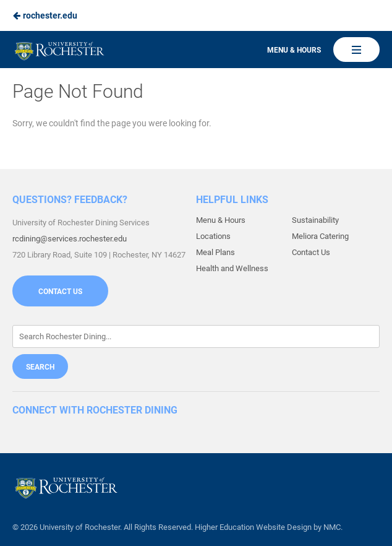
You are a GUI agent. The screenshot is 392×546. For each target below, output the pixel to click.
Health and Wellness (232, 268)
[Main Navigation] (356, 50)
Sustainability (315, 220)
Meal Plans (215, 252)
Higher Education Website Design (253, 527)
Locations (213, 236)
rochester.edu (45, 15)
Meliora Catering (320, 236)
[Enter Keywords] (196, 336)
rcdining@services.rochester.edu (70, 239)
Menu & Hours (294, 50)
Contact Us (60, 292)
